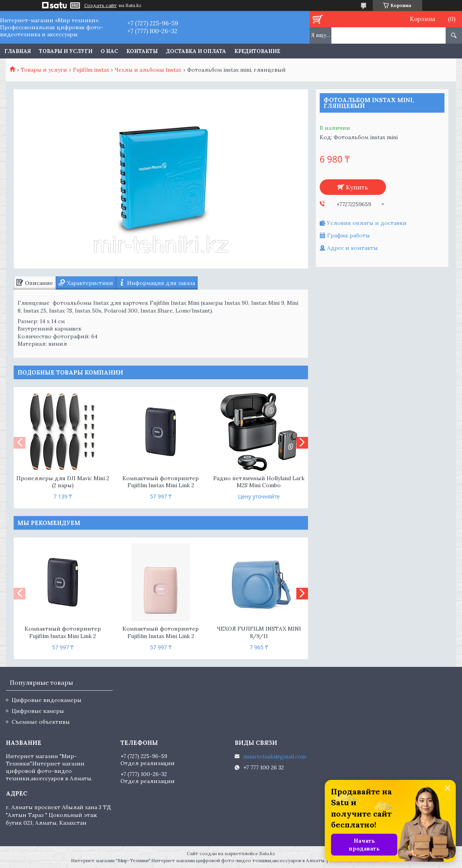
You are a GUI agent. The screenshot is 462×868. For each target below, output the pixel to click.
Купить (357, 187)
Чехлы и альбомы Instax (148, 70)
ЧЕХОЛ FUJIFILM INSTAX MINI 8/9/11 (259, 632)
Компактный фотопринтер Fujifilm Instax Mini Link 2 (161, 482)
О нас (109, 51)
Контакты (142, 51)
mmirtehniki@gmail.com (275, 757)
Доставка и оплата (196, 51)
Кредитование (257, 51)
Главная (18, 51)
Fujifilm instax (91, 70)
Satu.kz (267, 853)
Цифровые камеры (38, 711)
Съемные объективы (41, 722)
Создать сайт (101, 5)
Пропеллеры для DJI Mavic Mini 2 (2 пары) (63, 482)
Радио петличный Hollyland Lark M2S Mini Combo (259, 482)
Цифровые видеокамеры (47, 700)
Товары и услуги (66, 51)
